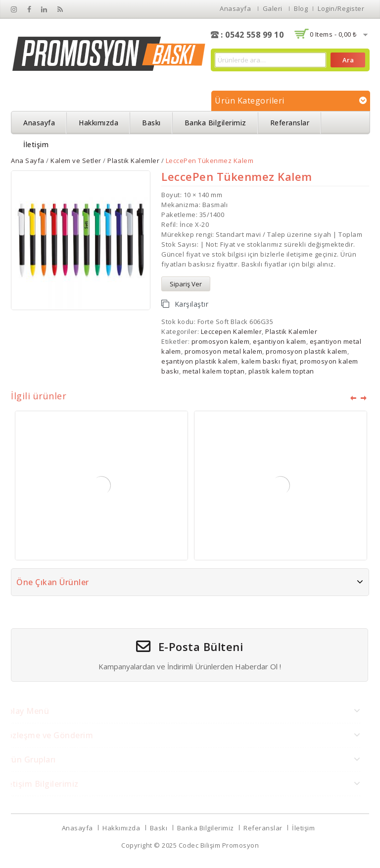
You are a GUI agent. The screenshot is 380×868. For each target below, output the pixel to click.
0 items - (333, 34)
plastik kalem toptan (281, 371)
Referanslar (290, 123)
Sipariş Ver (186, 284)
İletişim (36, 144)
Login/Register (341, 8)
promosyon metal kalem (224, 351)
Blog (301, 8)
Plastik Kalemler (133, 161)
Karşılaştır (192, 304)
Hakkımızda (98, 123)
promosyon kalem (221, 341)
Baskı (151, 123)
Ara (348, 60)
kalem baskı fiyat (269, 361)
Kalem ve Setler (76, 161)
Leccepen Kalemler (232, 331)
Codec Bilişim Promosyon (219, 845)
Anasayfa (235, 8)
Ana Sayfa (28, 161)
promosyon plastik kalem (307, 351)
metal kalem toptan (214, 371)
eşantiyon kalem (280, 341)
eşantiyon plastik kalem (200, 361)
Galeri (273, 8)
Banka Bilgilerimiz (215, 123)
